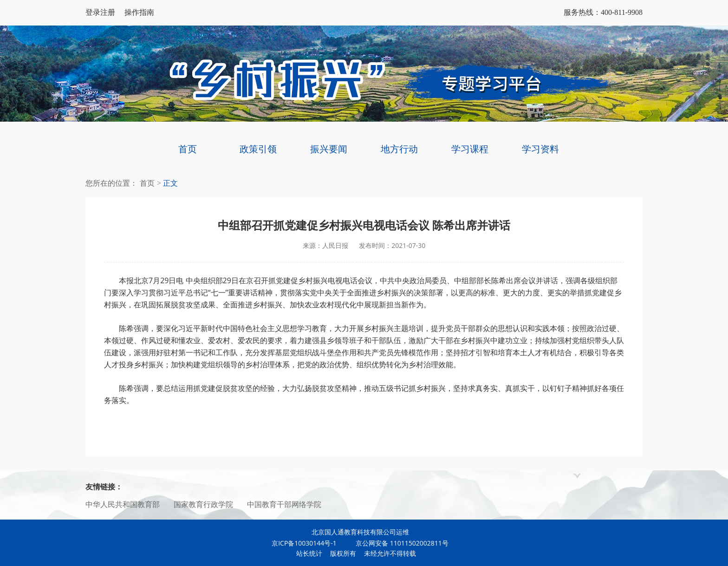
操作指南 (139, 12)
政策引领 (258, 149)
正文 (170, 183)
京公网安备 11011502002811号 (397, 543)
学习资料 (540, 149)
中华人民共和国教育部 (123, 504)
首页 (188, 149)
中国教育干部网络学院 (284, 504)
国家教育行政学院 (203, 504)
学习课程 (470, 149)
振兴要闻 (329, 149)
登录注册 (100, 12)
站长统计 (309, 553)
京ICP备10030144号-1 (304, 543)
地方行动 (399, 149)
